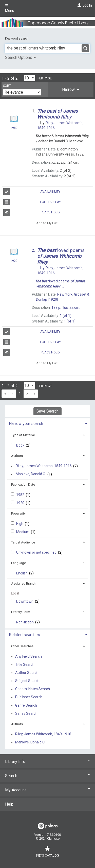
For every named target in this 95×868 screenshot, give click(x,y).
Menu (10, 8)
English (22, 573)
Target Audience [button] (23, 542)
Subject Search (27, 681)
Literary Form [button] (21, 612)
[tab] (71, 90)
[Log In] (79, 5)
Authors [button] (17, 456)
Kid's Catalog (48, 853)
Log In (87, 5)
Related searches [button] (24, 635)
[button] (71, 90)
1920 (21, 503)
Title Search (25, 665)
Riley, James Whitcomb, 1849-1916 (44, 466)
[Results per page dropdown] (30, 78)
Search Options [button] (20, 57)
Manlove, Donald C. (31, 474)
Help (9, 804)
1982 (21, 495)
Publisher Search (29, 697)
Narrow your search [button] (26, 424)
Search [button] (48, 776)
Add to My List (47, 223)
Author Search (27, 673)
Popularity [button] (18, 513)
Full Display (32, 202)
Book (21, 445)
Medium (23, 532)
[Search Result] (14, 120)
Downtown (25, 601)
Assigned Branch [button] (24, 583)
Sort (7, 86)
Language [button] (18, 563)
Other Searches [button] (22, 646)
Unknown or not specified (37, 552)
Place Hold (32, 213)
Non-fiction (25, 622)
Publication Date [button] (23, 484)
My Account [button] (48, 790)
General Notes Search (33, 689)
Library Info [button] (48, 762)
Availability (32, 192)
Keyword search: (18, 38)
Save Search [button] (48, 411)
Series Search (26, 713)
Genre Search (26, 705)
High (20, 524)
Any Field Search (29, 656)
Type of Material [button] (23, 435)
